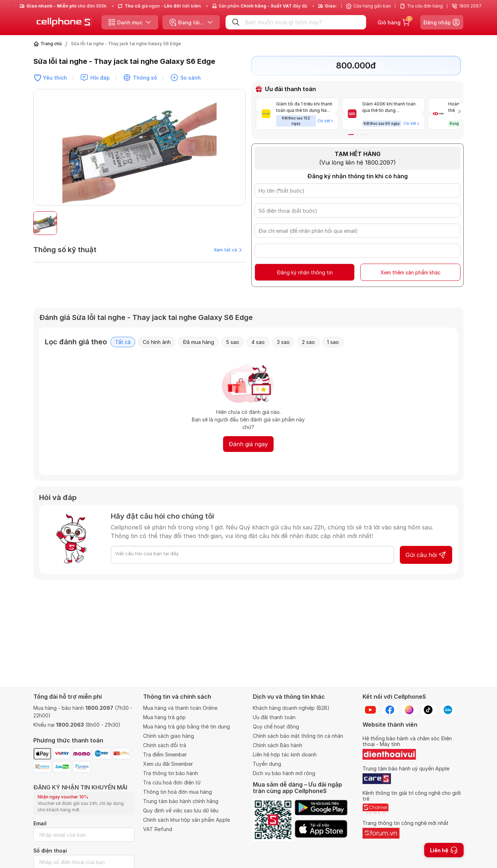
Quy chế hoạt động (276, 727)
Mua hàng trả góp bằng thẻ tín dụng (186, 727)
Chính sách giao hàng (169, 736)
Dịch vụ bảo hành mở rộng (284, 773)
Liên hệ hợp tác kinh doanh (285, 754)
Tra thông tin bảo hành (171, 773)
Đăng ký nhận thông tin (305, 272)
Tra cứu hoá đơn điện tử (172, 782)
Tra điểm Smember (165, 754)
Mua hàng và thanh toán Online (180, 708)
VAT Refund (158, 829)
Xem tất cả (228, 250)
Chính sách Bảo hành (278, 745)
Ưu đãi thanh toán (274, 717)
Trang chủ (51, 44)
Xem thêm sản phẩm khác (411, 272)
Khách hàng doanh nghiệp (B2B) (291, 708)
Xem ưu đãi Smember (168, 764)
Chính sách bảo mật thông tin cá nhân (298, 736)
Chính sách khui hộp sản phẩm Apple (186, 820)
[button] (351, 135)
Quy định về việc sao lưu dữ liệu (181, 810)
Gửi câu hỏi (426, 555)
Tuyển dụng (267, 764)
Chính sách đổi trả (165, 745)
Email (40, 823)
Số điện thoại (50, 851)
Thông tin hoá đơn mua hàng (177, 792)
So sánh (191, 78)
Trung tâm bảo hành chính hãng (181, 801)
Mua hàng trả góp (164, 717)
